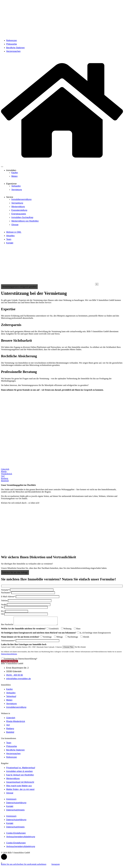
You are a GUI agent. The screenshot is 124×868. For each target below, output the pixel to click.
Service (10, 197)
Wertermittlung (18, 207)
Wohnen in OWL (14, 232)
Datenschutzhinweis (15, 811)
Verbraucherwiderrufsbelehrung (21, 838)
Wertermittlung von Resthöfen (25, 221)
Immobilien (11, 170)
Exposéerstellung (19, 210)
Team (9, 239)
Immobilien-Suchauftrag (22, 217)
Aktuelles (10, 236)
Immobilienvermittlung (21, 199)
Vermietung (17, 190)
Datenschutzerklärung (9, 655)
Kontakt (10, 243)
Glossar (15, 225)
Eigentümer (11, 184)
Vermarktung (17, 203)
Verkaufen (16, 186)
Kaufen (15, 173)
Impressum (11, 801)
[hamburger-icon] (2, 167)
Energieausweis (19, 214)
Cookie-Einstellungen (16, 835)
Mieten (14, 176)
